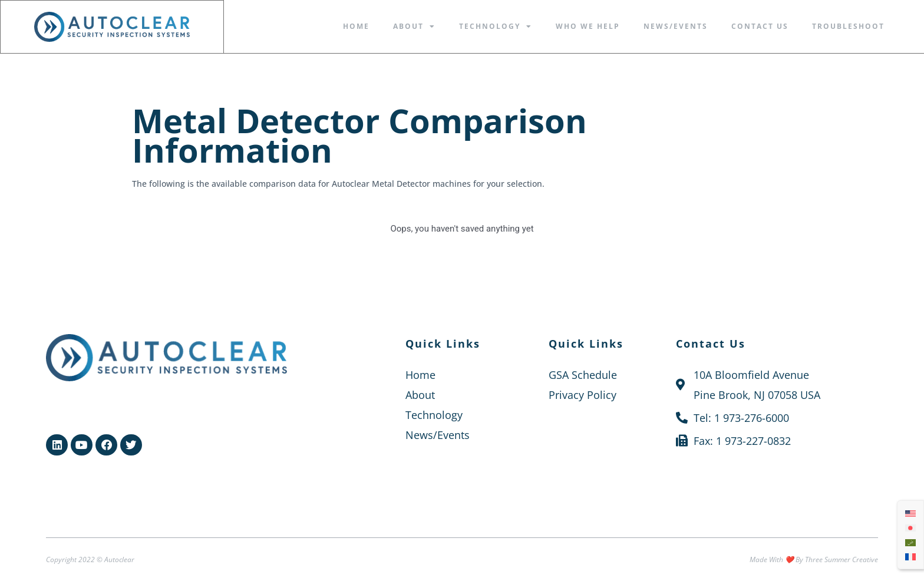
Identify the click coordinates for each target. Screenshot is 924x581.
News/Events (676, 26)
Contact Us (760, 26)
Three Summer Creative (841, 559)
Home (356, 26)
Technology (496, 27)
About (414, 27)
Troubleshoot (848, 26)
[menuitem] (910, 512)
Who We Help (588, 26)
